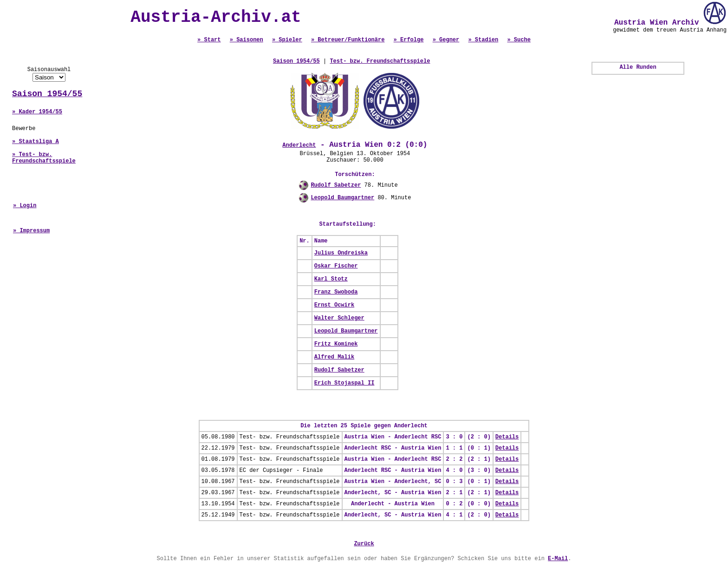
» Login (25, 206)
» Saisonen (247, 40)
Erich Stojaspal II (344, 383)
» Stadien (483, 40)
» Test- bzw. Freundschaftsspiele (44, 158)
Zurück (364, 544)
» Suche (519, 40)
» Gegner (446, 40)
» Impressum (31, 231)
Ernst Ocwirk (334, 305)
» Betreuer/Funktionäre (348, 40)
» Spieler (287, 40)
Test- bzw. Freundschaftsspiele (380, 61)
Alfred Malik (334, 357)
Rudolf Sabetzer (336, 185)
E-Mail (558, 559)
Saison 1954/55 (47, 94)
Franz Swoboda (336, 292)
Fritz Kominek (336, 344)
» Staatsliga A (36, 142)
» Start (209, 40)
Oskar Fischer (336, 266)
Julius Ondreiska (341, 253)
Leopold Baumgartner (342, 198)
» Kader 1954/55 (37, 112)
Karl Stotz (331, 279)
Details (507, 437)
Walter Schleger (339, 318)
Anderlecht (299, 145)
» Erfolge (409, 40)
